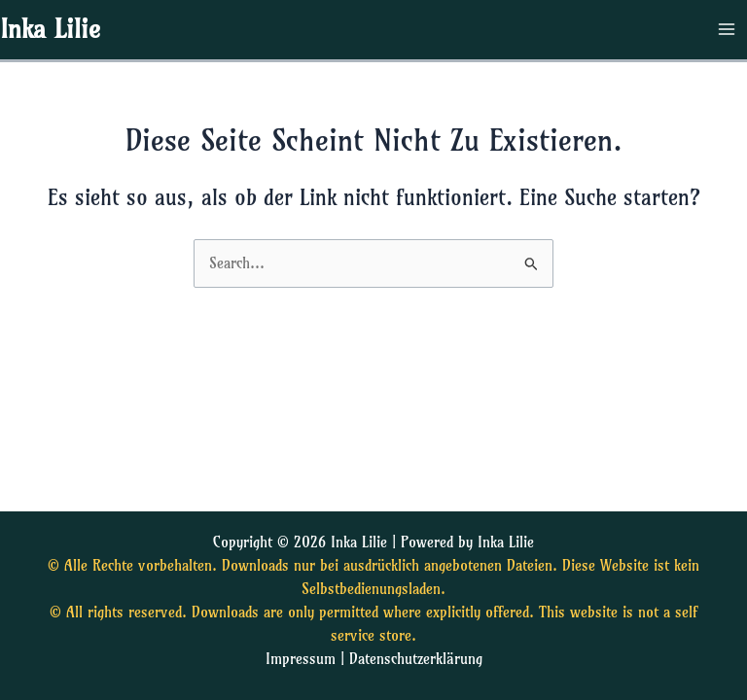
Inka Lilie (50, 29)
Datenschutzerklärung (416, 659)
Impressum (301, 659)
